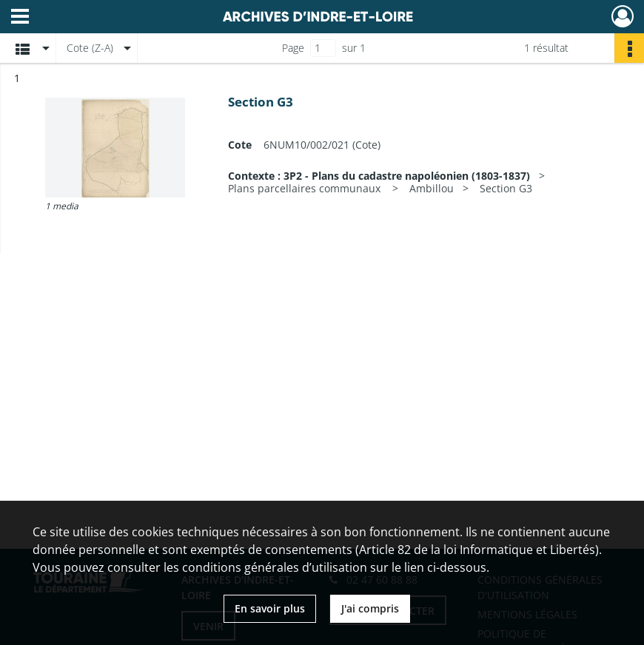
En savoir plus (270, 608)
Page (293, 48)
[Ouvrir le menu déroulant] (20, 18)
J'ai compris (370, 608)
